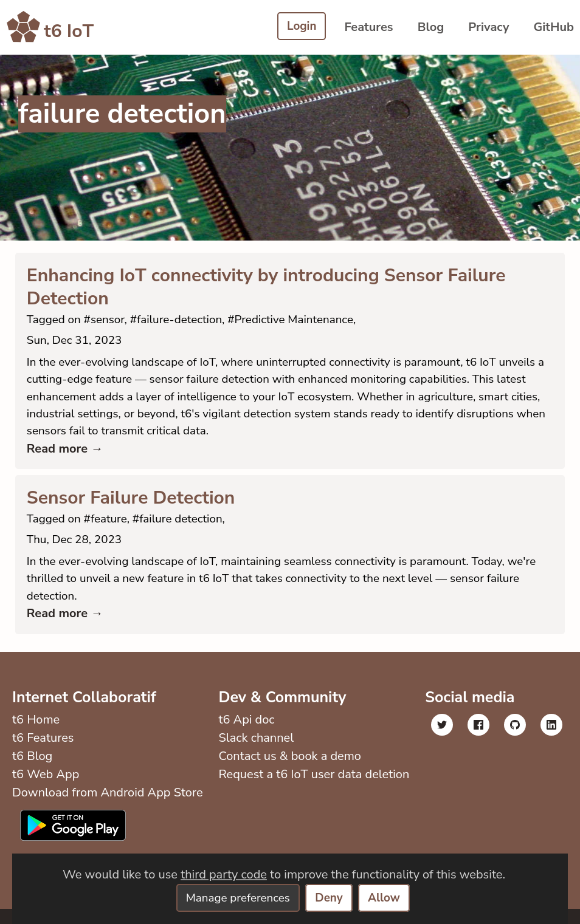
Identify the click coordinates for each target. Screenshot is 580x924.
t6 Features (43, 753)
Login (301, 27)
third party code (224, 874)
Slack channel (255, 753)
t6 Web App (46, 789)
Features (368, 27)
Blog (431, 27)
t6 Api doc (245, 735)
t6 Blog (32, 771)
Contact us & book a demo (288, 771)
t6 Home (36, 735)
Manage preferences (236, 898)
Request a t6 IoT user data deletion (312, 789)
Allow (388, 898)
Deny (331, 898)
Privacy (489, 27)
